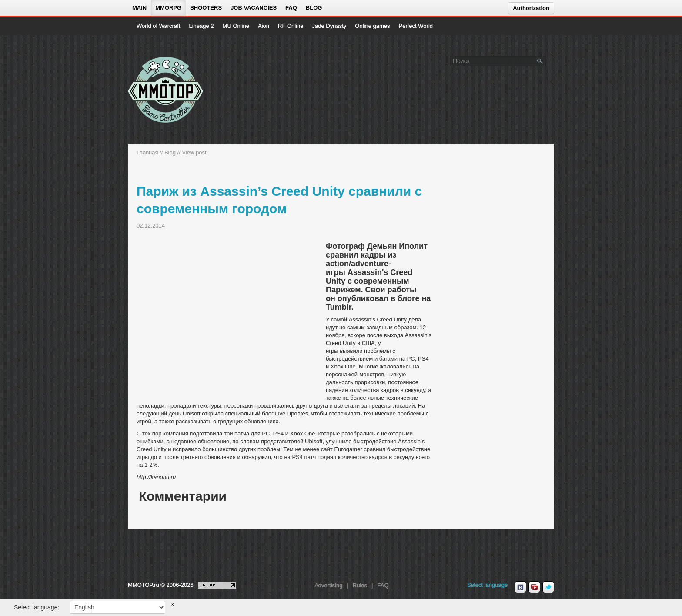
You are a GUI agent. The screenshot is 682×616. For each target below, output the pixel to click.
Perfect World (416, 26)
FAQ (291, 8)
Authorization (531, 8)
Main (139, 8)
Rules (360, 585)
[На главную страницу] (166, 90)
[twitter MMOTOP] (548, 587)
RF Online (291, 26)
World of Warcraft (158, 26)
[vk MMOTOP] (520, 587)
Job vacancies (254, 8)
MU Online (236, 26)
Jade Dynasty (329, 26)
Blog (314, 8)
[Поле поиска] (540, 60)
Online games (372, 26)
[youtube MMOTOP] (534, 587)
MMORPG (168, 8)
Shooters (206, 8)
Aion (264, 26)
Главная (147, 152)
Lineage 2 (201, 26)
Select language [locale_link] (487, 585)
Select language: (37, 607)
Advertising (328, 585)
